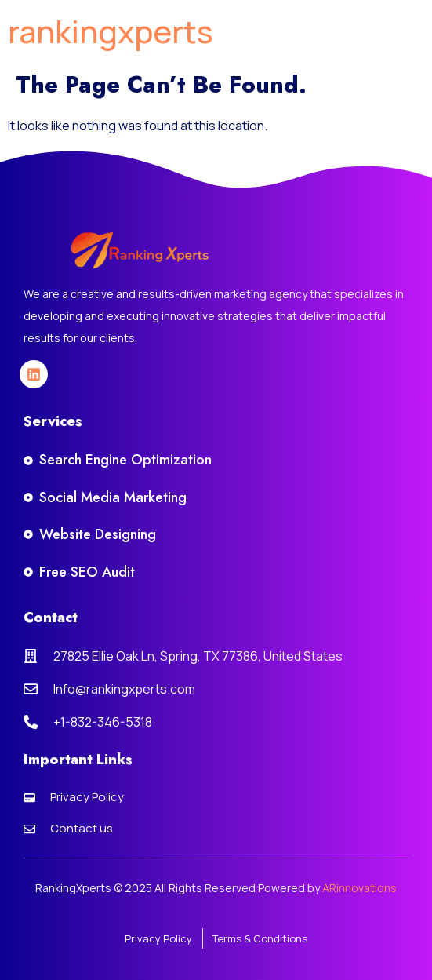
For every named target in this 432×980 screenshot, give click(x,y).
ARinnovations (359, 888)
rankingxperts (111, 31)
